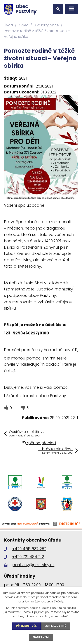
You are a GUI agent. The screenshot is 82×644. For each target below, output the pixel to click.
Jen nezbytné (56, 626)
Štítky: (10, 78)
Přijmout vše (26, 626)
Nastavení (41, 637)
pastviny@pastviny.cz (33, 565)
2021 (23, 78)
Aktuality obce (47, 25)
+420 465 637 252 (29, 549)
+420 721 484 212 (28, 557)
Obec (24, 25)
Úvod (8, 25)
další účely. (57, 601)
